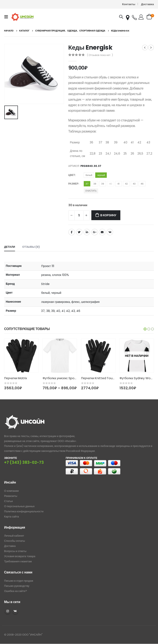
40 (111, 184)
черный (101, 175)
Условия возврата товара (20, 556)
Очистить (91, 191)
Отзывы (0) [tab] (31, 247)
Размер (73, 184)
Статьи (8, 501)
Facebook (72, 232)
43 (134, 184)
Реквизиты (11, 496)
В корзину (108, 215)
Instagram (8, 611)
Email (102, 232)
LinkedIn (87, 232)
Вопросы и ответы (15, 551)
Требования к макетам (18, 562)
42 (126, 184)
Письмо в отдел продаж (19, 581)
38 (95, 184)
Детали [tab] (10, 247)
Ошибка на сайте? (16, 591)
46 (142, 184)
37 (87, 184)
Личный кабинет (14, 536)
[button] (145, 329)
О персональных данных (19, 506)
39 (103, 184)
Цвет (72, 175)
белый (89, 175)
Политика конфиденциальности (24, 512)
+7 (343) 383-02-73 (24, 463)
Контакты (129, 4)
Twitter (79, 232)
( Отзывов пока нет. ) (100, 55)
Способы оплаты (15, 541)
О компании (11, 491)
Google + (95, 232)
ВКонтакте (110, 232)
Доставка (148, 4)
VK (15, 611)
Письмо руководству (17, 586)
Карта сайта (12, 517)
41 (118, 184)
